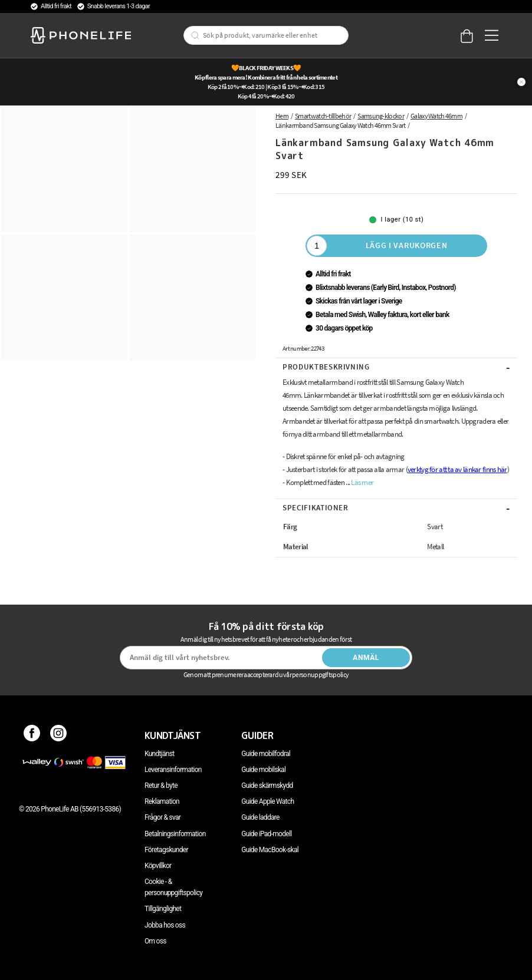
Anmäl (366, 658)
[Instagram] (59, 735)
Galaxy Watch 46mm (436, 116)
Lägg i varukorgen (407, 245)
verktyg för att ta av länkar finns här (457, 469)
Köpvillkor (158, 866)
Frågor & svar (162, 817)
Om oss (155, 941)
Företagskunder (166, 850)
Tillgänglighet (163, 909)
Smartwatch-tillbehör (323, 116)
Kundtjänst (159, 754)
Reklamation (162, 801)
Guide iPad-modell (266, 834)
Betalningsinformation (175, 834)
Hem (282, 116)
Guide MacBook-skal (270, 850)
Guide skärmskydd (267, 786)
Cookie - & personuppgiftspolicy (173, 887)
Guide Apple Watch (267, 801)
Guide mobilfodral (266, 754)
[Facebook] (32, 735)
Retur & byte (161, 786)
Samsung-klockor (381, 116)
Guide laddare (260, 817)
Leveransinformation (173, 770)
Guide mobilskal (263, 770)
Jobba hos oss (165, 925)
